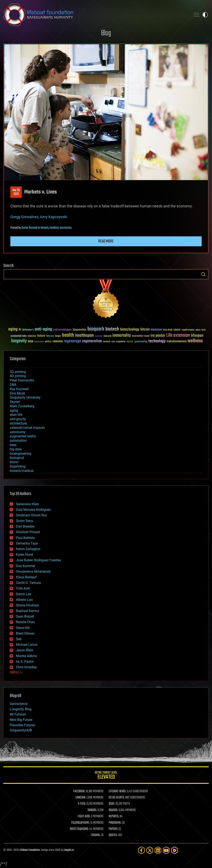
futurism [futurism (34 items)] (50, 336)
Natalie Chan (25, 622)
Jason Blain (25, 650)
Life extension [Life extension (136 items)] (178, 335)
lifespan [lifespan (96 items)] (197, 336)
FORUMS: (96, 835)
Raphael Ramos (28, 611)
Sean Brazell (25, 616)
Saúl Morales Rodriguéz (33, 510)
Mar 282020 (16, 192)
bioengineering (20, 454)
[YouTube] (166, 850)
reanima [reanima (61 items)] (58, 341)
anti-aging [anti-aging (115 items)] (43, 329)
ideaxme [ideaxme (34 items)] (107, 336)
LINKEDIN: (81, 798)
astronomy (18, 432)
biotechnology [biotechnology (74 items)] (130, 330)
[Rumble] (175, 850)
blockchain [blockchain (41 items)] (156, 330)
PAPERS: (113, 829)
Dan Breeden (25, 526)
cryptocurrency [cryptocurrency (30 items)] (188, 330)
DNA (13, 385)
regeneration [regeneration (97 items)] (92, 341)
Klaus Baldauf (26, 577)
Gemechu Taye (27, 543)
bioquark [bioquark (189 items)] (96, 329)
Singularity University (25, 397)
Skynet (15, 402)
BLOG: (112, 804)
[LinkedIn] (158, 850)
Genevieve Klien (27, 504)
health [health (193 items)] (68, 335)
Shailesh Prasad (28, 532)
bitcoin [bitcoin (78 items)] (145, 330)
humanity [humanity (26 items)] (99, 336)
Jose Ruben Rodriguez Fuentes (39, 560)
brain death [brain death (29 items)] (168, 330)
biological (17, 458)
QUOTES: (113, 835)
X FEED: (82, 804)
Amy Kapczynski (54, 217)
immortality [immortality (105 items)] (122, 335)
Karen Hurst (25, 555)
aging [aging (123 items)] (13, 329)
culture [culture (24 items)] (198, 330)
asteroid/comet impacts (27, 428)
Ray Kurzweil (19, 389)
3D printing (18, 372)
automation (18, 441)
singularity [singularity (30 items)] (121, 342)
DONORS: (92, 810)
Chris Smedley (26, 667)
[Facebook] (141, 850)
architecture (18, 423)
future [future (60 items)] (41, 336)
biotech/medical (49, 228)
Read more (106, 241)
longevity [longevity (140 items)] (19, 341)
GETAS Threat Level (106, 776)
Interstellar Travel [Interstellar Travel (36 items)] (141, 336)
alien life (16, 415)
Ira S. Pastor (25, 662)
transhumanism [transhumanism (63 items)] (177, 341)
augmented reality (23, 436)
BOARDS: (113, 810)
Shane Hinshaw (27, 605)
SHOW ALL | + (16, 673)
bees (13, 445)
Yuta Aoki (23, 588)
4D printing (18, 376)
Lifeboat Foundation (30, 850)
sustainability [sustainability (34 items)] (141, 342)
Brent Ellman (25, 633)
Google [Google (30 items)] (58, 336)
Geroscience (19, 704)
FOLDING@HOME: (80, 823)
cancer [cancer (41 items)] (177, 330)
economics (66, 228)
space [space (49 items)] (130, 341)
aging (14, 411)
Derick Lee (23, 594)
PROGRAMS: (115, 823)
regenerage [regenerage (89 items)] (72, 341)
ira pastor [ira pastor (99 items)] (158, 336)
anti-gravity (18, 419)
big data (16, 449)
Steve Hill (23, 628)
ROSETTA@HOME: (79, 829)
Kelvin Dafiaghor (28, 549)
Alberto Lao (24, 600)
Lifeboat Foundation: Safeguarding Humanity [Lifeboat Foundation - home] (96, 15)
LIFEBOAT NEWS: (117, 791)
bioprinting (18, 466)
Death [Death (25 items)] (204, 330)
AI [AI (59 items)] (20, 330)
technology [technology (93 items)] (157, 341)
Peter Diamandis (22, 380)
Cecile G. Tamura (28, 583)
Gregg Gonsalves (24, 217)
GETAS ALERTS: (117, 798)
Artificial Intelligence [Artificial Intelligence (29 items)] (62, 330)
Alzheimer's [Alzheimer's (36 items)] (28, 330)
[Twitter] (150, 850)
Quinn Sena (24, 521)
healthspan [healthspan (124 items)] (84, 336)
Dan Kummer (26, 566)
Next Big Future (21, 720)
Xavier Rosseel (29, 228)
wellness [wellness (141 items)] (195, 341)
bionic (14, 462)
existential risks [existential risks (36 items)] (19, 336)
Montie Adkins (26, 656)
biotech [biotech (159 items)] (112, 329)
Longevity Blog (21, 709)
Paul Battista (25, 538)
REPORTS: (114, 816)
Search (203, 274)
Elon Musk (17, 393)
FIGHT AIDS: (84, 816)
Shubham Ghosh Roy (31, 515)
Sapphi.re (69, 850)
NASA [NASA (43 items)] (31, 342)
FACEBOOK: (79, 791)
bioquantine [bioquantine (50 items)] (79, 330)
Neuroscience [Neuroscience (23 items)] (39, 342)
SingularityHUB (21, 730)
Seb (19, 639)
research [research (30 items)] (107, 342)
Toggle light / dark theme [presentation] (205, 15)
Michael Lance (27, 645)
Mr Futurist (18, 714)
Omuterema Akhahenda (33, 572)
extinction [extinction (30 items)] (32, 336)
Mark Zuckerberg (22, 406)
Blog (106, 33)
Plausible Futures (22, 725)
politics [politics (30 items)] (48, 342)
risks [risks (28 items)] (113, 342)
